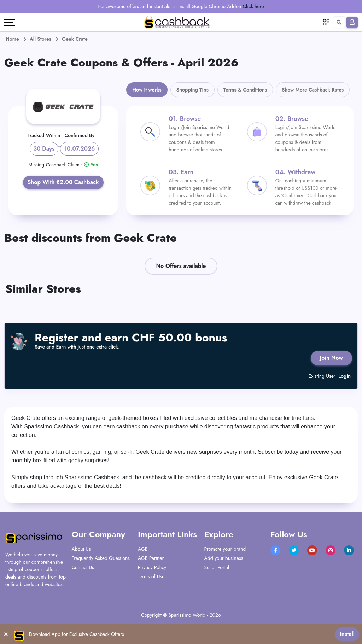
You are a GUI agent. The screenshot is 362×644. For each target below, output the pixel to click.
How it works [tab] (147, 90)
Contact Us (83, 567)
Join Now (332, 358)
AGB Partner (151, 558)
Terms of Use (151, 576)
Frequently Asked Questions (101, 558)
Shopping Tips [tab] (192, 90)
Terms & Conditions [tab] (245, 90)
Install (347, 634)
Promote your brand (225, 549)
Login (345, 376)
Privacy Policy (152, 567)
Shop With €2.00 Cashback (63, 182)
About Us (81, 549)
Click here (253, 6)
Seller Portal (217, 567)
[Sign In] (352, 22)
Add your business (224, 558)
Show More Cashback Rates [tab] (313, 90)
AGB (143, 549)
